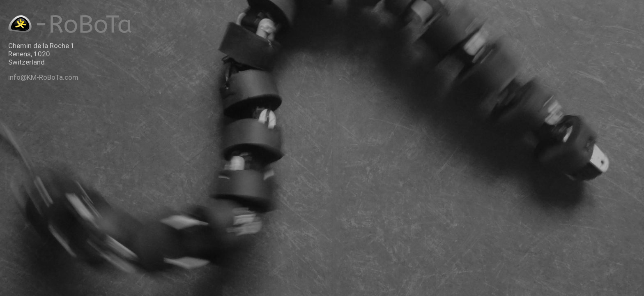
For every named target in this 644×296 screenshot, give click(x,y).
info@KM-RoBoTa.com (43, 77)
